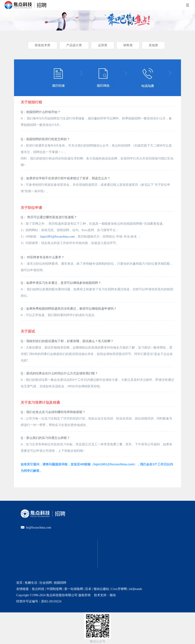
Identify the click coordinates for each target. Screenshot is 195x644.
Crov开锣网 (119, 589)
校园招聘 (60, 583)
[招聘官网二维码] (97, 626)
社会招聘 (46, 583)
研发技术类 (43, 45)
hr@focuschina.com (39, 528)
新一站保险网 (73, 589)
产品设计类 (74, 45)
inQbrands (136, 589)
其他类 (153, 45)
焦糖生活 (31, 583)
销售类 (128, 45)
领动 (113, 595)
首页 (19, 583)
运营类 (103, 45)
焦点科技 (38, 589)
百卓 (88, 589)
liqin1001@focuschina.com (58, 237)
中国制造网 (54, 589)
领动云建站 (101, 589)
